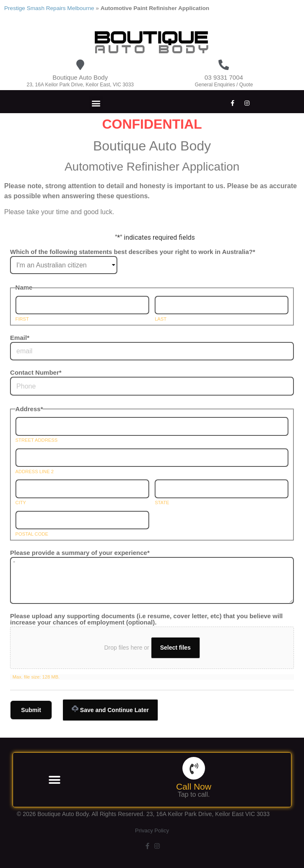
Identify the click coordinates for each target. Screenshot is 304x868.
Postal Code (32, 534)
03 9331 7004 (224, 77)
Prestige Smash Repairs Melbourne (49, 8)
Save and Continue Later (110, 709)
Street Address (37, 440)
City (21, 503)
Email (20, 338)
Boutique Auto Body (80, 77)
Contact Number (36, 372)
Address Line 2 (35, 472)
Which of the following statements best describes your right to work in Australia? (133, 252)
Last (161, 319)
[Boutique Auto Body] (80, 65)
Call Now (194, 786)
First (22, 319)
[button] (96, 103)
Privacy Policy (152, 830)
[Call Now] (194, 768)
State (162, 503)
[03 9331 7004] (224, 65)
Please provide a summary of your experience (80, 553)
